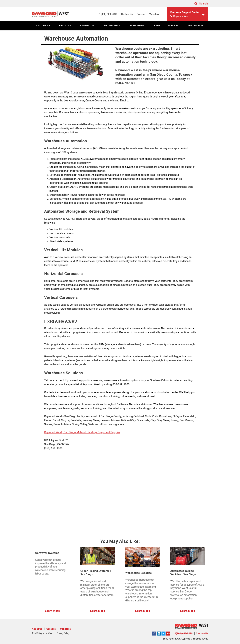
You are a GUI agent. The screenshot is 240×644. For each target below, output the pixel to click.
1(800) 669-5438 (183, 634)
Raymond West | (54, 432)
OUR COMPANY (195, 26)
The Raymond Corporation (168, 633)
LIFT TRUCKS (43, 26)
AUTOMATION (87, 26)
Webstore (154, 14)
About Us (37, 629)
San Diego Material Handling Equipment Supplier (92, 432)
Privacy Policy (63, 633)
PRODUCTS (65, 26)
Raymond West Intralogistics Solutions (154, 633)
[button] (198, 4)
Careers (141, 14)
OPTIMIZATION (112, 26)
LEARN (156, 26)
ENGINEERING (137, 26)
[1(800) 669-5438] (106, 14)
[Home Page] (51, 14)
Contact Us (127, 14)
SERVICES (173, 26)
